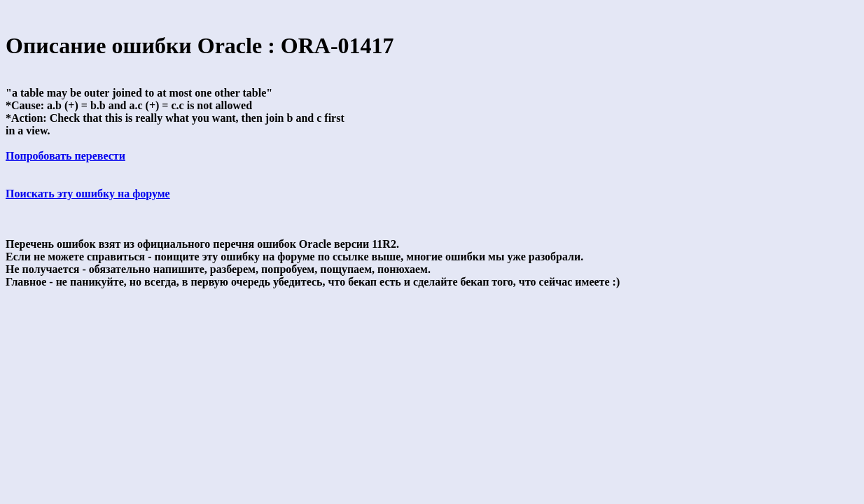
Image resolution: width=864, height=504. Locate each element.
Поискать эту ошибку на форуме (88, 194)
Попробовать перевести (65, 156)
